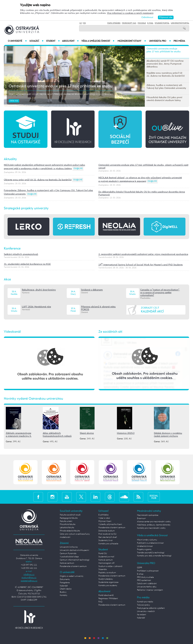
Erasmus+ (141, 518)
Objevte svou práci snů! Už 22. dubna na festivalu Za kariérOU (38, 180)
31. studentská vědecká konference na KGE (27, 264)
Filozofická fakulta (68, 524)
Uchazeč (36, 41)
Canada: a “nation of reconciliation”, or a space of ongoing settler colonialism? (160, 293)
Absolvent (70, 41)
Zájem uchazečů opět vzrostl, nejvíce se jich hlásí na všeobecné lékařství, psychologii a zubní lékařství (61, 94)
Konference (12, 249)
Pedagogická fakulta (69, 518)
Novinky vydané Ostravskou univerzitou (33, 399)
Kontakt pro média (145, 602)
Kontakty (64, 595)
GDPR (140, 568)
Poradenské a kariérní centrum (73, 566)
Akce (7, 280)
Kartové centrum (67, 563)
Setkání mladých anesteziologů (21, 254)
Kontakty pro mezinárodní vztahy (151, 528)
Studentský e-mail (106, 557)
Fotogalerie (65, 583)
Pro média (179, 41)
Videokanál (12, 332)
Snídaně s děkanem (92, 290)
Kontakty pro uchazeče (108, 544)
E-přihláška (103, 515)
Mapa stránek (114, 23)
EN (85, 23)
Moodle (142, 23)
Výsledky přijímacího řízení (110, 524)
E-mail (150, 23)
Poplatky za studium (107, 573)
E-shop (140, 574)
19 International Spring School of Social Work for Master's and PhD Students (141, 265)
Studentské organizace (108, 582)
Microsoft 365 (129, 23)
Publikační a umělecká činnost (150, 543)
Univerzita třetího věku (147, 587)
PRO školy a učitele (145, 577)
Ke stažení (142, 615)
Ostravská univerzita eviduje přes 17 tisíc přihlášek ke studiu (61, 86)
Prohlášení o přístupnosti (148, 571)
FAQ (100, 602)
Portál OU (103, 554)
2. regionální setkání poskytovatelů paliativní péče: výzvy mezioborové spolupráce (143, 254)
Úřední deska (66, 589)
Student (53, 41)
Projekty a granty (144, 549)
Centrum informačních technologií (75, 560)
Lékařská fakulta (67, 528)
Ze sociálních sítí (110, 332)
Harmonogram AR (106, 563)
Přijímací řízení (105, 521)
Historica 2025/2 (126, 433)
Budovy (63, 592)
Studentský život (105, 540)
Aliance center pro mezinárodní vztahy (154, 522)
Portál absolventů (106, 595)
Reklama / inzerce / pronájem (150, 590)
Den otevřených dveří (108, 537)
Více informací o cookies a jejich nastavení (130, 13)
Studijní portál (162, 23)
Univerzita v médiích (146, 611)
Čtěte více (14, 101)
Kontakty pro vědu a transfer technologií (154, 556)
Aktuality (10, 159)
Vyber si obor (104, 518)
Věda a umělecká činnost (98, 41)
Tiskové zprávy (143, 605)
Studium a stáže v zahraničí (110, 566)
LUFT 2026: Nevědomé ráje (36, 307)
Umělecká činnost (145, 546)
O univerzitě (17, 41)
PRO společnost (144, 580)
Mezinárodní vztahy (132, 41)
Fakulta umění (66, 521)
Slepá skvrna (87, 433)
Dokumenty (65, 579)
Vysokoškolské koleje (69, 557)
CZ (81, 23)
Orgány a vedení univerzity (72, 576)
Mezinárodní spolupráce (148, 515)
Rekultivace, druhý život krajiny (39, 290)
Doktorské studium (107, 531)
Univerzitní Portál (180, 23)
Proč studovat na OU (107, 534)
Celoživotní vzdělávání (147, 584)
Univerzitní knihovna (69, 547)
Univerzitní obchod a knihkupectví (74, 550)
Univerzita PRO (160, 41)
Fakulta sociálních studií (70, 515)
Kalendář (64, 586)
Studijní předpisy (106, 579)
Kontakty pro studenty (108, 586)
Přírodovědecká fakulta (70, 531)
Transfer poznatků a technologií (151, 553)
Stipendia (103, 569)
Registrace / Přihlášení (108, 599)
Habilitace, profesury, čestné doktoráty (154, 525)
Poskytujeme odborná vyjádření (151, 608)
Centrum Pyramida (68, 554)
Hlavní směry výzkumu (147, 540)
